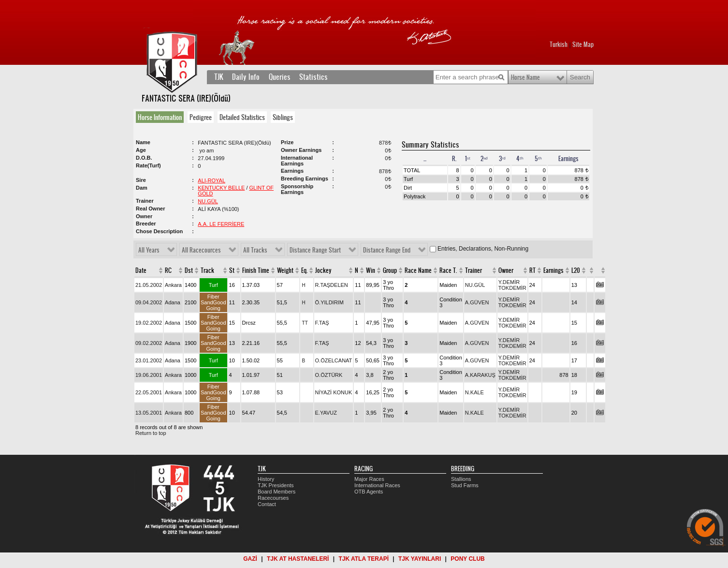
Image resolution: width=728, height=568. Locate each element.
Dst (189, 270)
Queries (280, 77)
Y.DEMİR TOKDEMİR (512, 285)
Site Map (583, 45)
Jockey (323, 270)
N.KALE (474, 392)
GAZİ (250, 559)
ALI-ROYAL (211, 180)
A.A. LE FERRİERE (221, 224)
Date (141, 270)
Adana (173, 302)
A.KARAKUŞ (480, 375)
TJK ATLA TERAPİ (364, 559)
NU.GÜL (208, 201)
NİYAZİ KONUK (334, 392)
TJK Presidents (276, 485)
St (232, 270)
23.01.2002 (149, 360)
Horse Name (525, 77)
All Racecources (201, 250)
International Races (377, 485)
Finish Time (256, 270)
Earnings (553, 270)
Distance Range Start (315, 250)
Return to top (151, 433)
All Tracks (255, 250)
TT (305, 323)
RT (532, 270)
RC (168, 270)
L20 (576, 270)
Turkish (559, 45)
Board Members (277, 492)
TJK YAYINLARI (420, 559)
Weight (285, 270)
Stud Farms (465, 485)
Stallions (461, 479)
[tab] (162, 117)
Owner (506, 270)
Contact (267, 504)
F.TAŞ (322, 323)
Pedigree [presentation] (201, 117)
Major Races (369, 479)
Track (207, 270)
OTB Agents (369, 492)
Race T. (448, 270)
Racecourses (273, 498)
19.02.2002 (149, 323)
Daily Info (246, 77)
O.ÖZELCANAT (334, 360)
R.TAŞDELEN (332, 285)
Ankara (173, 285)
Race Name (418, 270)
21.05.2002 (149, 285)
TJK (219, 77)
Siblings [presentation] (283, 117)
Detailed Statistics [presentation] (242, 117)
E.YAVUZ (326, 413)
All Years (149, 250)
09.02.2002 (149, 343)
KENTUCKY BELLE (221, 188)
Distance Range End (387, 250)
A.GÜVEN (477, 302)
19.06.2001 (149, 375)
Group (390, 270)
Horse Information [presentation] (160, 117)
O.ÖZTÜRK (329, 375)
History (266, 479)
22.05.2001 (149, 392)
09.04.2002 (149, 302)
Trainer (473, 270)
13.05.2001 (149, 413)
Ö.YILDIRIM (329, 302)
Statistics (313, 77)
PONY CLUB (467, 559)
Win (371, 270)
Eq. (304, 270)
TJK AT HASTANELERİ (298, 559)
